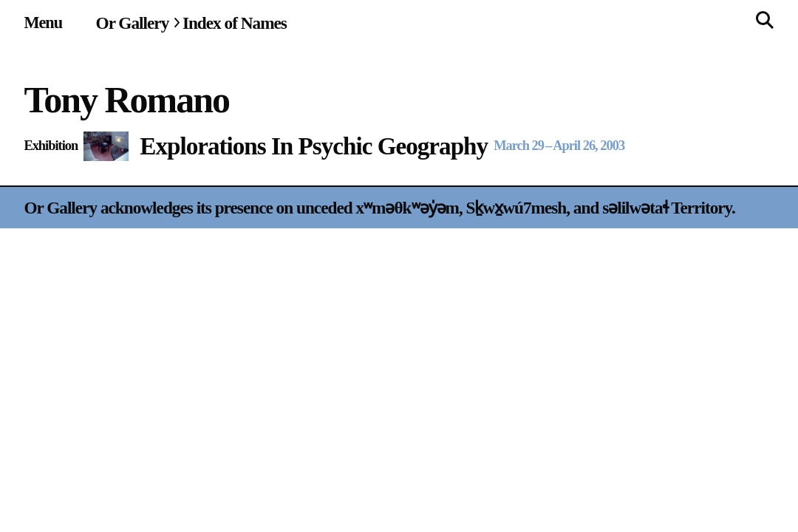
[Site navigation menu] (43, 23)
